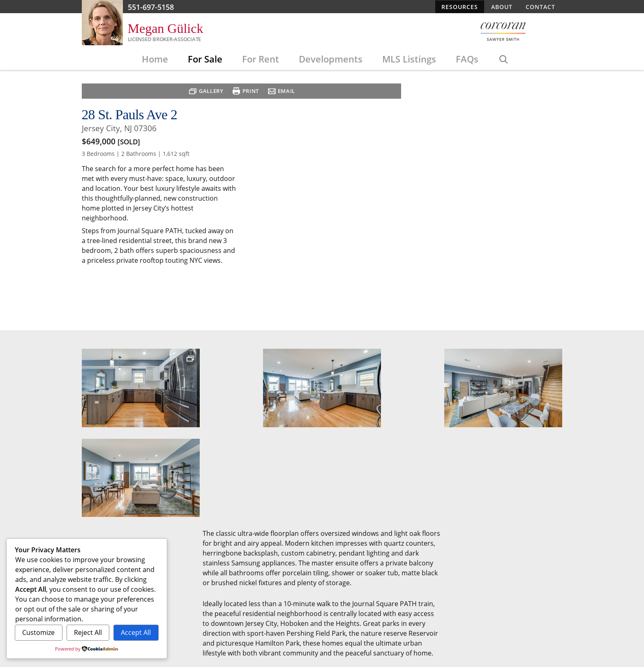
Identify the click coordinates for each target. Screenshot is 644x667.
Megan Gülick (166, 28)
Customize (38, 632)
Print (249, 292)
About (502, 7)
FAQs (467, 60)
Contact (540, 7)
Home (155, 60)
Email (285, 292)
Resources (460, 7)
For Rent (261, 60)
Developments (331, 60)
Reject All (88, 632)
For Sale (205, 60)
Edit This (462, 587)
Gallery (210, 292)
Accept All (136, 632)
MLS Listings (409, 60)
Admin (486, 587)
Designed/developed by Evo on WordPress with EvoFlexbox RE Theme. (380, 581)
